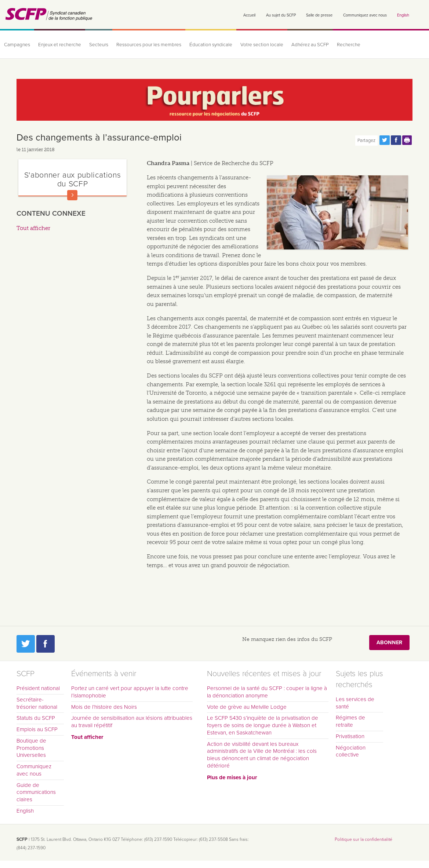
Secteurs (99, 45)
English (403, 15)
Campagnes (17, 45)
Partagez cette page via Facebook (396, 140)
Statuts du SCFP (36, 718)
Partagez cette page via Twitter (385, 140)
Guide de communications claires (36, 792)
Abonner (389, 643)
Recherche (349, 45)
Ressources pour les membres (149, 45)
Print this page (407, 140)
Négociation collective (351, 751)
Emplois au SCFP (37, 729)
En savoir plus (72, 195)
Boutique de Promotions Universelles (31, 748)
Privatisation (350, 736)
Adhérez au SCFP (310, 45)
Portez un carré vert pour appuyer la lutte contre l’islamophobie (130, 692)
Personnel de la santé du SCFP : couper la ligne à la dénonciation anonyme (267, 692)
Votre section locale (262, 45)
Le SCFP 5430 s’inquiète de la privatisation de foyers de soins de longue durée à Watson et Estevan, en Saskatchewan (263, 725)
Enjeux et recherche (60, 45)
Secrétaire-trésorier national (37, 703)
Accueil (249, 15)
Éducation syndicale (211, 45)
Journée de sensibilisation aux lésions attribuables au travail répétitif (132, 722)
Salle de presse (319, 15)
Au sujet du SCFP (281, 15)
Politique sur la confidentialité (363, 839)
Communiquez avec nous (365, 15)
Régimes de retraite (350, 721)
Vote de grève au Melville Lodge (247, 707)
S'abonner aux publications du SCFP (73, 179)
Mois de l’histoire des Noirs (104, 707)
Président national (38, 688)
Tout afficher (33, 228)
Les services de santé (355, 703)
